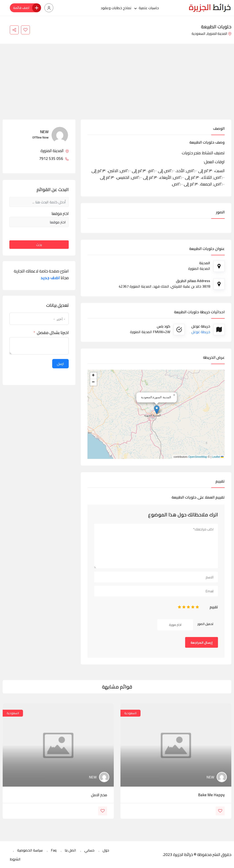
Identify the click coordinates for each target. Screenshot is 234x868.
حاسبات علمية (149, 8)
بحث (39, 245)
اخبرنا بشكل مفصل (53, 333)
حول (106, 850)
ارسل (60, 364)
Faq (54, 850)
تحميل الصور (205, 624)
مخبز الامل (99, 795)
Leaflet (218, 457)
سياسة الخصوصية (30, 850)
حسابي (89, 850)
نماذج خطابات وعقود (116, 8)
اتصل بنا (70, 850)
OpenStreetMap (198, 457)
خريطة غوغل (201, 332)
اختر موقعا (60, 214)
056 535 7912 (54, 159)
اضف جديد (50, 278)
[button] (157, 410)
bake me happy (211, 795)
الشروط (15, 859)
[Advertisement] (117, 86)
